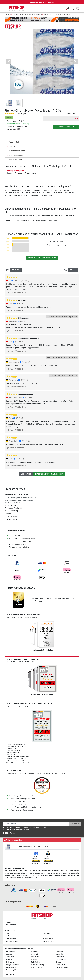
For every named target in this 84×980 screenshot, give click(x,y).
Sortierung (15, 270)
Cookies (8, 936)
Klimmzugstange (37, 967)
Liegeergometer (61, 959)
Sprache (72, 270)
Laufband (59, 951)
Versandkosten (11, 939)
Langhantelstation (13, 965)
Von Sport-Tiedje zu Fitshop (14, 868)
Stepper (59, 962)
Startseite (8, 15)
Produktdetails (14, 142)
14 (31, 238)
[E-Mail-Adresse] (36, 824)
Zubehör (15, 15)
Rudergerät (10, 954)
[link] (17, 563)
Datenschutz (47, 933)
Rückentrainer (11, 967)
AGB (7, 933)
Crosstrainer (11, 951)
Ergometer (35, 951)
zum (11, 925)
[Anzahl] (48, 127)
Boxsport (34, 959)
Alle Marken (10, 974)
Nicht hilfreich (21, 293)
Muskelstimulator (62, 967)
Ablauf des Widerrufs (50, 941)
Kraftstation (35, 954)
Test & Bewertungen (16, 155)
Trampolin (59, 954)
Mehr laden (26, 474)
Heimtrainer (10, 962)
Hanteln (9, 959)
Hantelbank (35, 957)
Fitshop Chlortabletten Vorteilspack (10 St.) (33, 846)
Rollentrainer (35, 962)
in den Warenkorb (66, 127)
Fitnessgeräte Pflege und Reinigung (31, 15)
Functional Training (38, 965)
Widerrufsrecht (48, 939)
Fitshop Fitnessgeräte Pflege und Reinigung (57, 15)
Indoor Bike (60, 957)
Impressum (47, 936)
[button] (9, 61)
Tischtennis (10, 957)
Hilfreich (10, 293)
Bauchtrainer (60, 965)
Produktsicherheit (15, 160)
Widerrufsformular (12, 941)
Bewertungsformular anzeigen (42, 258)
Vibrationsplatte (12, 970)
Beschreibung (14, 146)
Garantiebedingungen (17, 151)
